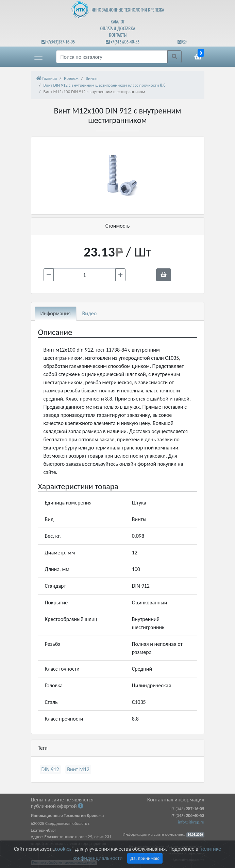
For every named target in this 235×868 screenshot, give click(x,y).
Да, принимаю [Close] (145, 858)
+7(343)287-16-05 (61, 42)
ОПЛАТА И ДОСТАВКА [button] (117, 29)
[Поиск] (112, 57)
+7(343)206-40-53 (125, 42)
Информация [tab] (56, 313)
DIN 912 (50, 769)
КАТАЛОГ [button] (118, 22)
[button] (38, 57)
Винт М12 (78, 769)
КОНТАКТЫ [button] (118, 35)
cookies (63, 849)
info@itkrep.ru (191, 822)
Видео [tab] (90, 313)
